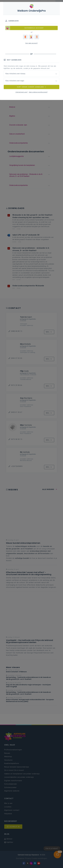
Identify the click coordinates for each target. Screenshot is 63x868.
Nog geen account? (32, 43)
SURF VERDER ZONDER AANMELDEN (32, 87)
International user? (22, 92)
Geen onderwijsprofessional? (38, 92)
